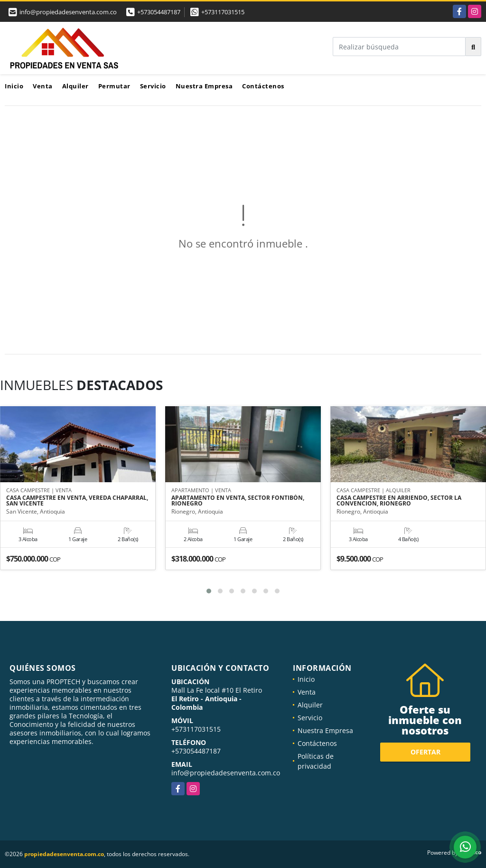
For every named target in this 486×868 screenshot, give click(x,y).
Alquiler (75, 86)
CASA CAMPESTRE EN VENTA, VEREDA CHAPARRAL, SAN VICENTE (77, 501)
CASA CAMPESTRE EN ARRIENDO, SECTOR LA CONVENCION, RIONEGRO (399, 501)
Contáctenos (263, 86)
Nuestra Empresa (204, 86)
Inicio (14, 86)
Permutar (114, 86)
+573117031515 (223, 12)
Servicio (153, 86)
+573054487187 (159, 12)
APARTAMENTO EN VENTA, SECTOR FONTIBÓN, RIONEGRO (238, 501)
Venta (43, 86)
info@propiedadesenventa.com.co (226, 773)
